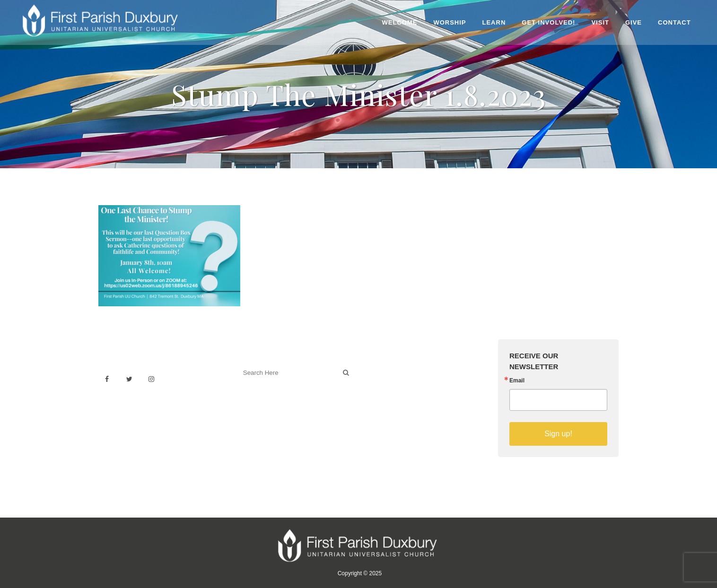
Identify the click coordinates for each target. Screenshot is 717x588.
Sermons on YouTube (402, 410)
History (379, 389)
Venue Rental (389, 368)
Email (517, 380)
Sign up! (558, 434)
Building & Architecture (404, 400)
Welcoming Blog (263, 414)
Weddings (384, 379)
